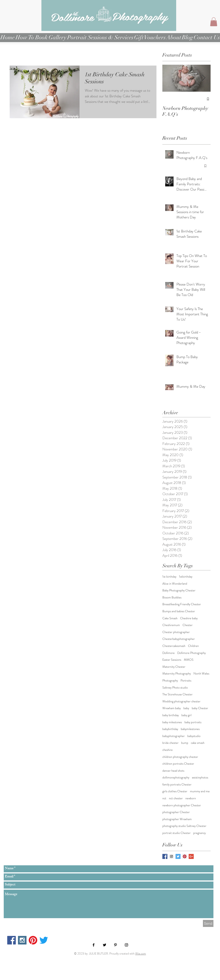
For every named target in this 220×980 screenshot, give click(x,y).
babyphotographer (174, 736)
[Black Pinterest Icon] (115, 945)
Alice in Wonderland (175, 584)
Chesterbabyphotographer (179, 639)
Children (193, 646)
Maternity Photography (177, 674)
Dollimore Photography (192, 653)
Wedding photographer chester (181, 701)
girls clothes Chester (175, 791)
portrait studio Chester (177, 833)
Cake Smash (170, 618)
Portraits (186, 681)
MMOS (189, 660)
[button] (214, 22)
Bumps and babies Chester (179, 611)
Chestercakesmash (174, 646)
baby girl (186, 715)
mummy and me (200, 791)
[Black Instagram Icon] (126, 945)
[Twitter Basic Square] (178, 856)
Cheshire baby (189, 618)
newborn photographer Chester (182, 805)
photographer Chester (176, 812)
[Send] (208, 923)
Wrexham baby (172, 708)
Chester (188, 625)
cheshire (168, 750)
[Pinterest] (33, 940)
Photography (170, 681)
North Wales (201, 674)
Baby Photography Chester (179, 590)
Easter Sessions (172, 660)
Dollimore (169, 653)
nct (164, 798)
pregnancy (200, 833)
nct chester (176, 798)
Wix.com (141, 953)
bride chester (170, 743)
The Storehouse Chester (177, 694)
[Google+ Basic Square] (191, 856)
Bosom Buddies (172, 597)
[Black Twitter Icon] (105, 945)
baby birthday (171, 715)
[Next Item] (204, 78)
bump (185, 743)
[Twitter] (44, 940)
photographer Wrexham (177, 819)
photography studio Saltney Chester (184, 826)
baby (186, 708)
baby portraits (193, 722)
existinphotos (200, 777)
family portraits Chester (177, 785)
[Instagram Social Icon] (171, 856)
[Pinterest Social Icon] (185, 856)
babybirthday (170, 729)
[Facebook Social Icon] (12, 940)
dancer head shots (173, 771)
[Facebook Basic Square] (165, 856)
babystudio (194, 736)
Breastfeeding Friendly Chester (182, 604)
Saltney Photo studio (175, 688)
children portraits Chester (178, 764)
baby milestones (172, 722)
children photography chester (180, 757)
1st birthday (169, 577)
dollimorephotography (176, 777)
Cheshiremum (171, 625)
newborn (191, 798)
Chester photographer (176, 632)
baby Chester (200, 708)
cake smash (198, 743)
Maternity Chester (174, 667)
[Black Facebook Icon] (94, 945)
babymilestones (190, 729)
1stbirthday (186, 577)
